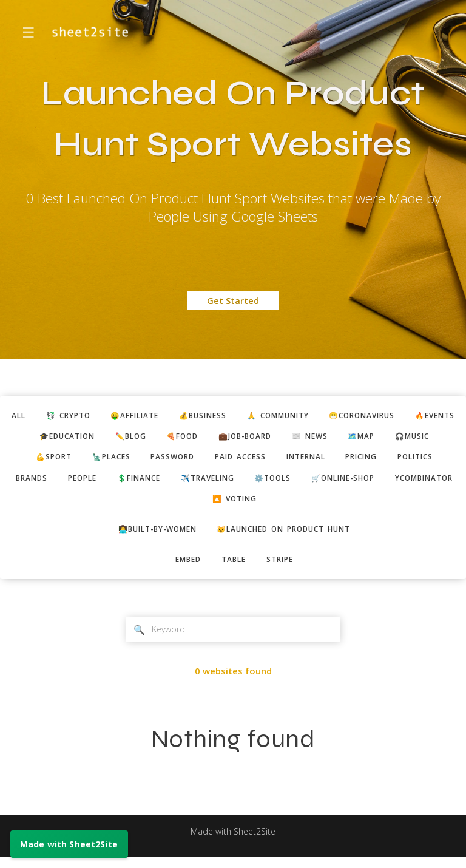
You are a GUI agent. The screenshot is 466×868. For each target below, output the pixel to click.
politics (74, 482)
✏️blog (184, 438)
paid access (299, 460)
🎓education (115, 438)
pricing (431, 460)
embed (184, 568)
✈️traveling (324, 482)
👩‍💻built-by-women (150, 536)
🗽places (161, 460)
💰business (232, 416)
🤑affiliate (158, 416)
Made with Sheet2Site (233, 841)
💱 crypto (86, 416)
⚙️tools (395, 482)
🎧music (39, 460)
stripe (284, 568)
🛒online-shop (156, 504)
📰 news (378, 438)
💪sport (99, 460)
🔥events (42, 438)
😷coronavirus (406, 416)
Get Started (233, 301)
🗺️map (434, 438)
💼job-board (308, 438)
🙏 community (314, 416)
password (227, 460)
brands (133, 482)
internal (370, 460)
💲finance (249, 482)
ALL (32, 416)
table (234, 568)
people (188, 482)
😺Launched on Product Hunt (289, 536)
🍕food (240, 438)
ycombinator (245, 504)
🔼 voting (323, 504)
